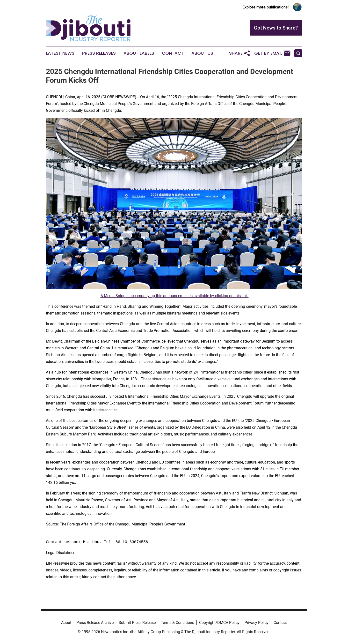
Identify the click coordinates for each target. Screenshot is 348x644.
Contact (173, 53)
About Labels (139, 53)
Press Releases (99, 53)
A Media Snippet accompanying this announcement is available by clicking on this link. (175, 296)
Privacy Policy (257, 623)
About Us (202, 53)
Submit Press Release (137, 623)
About (66, 623)
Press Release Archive (95, 623)
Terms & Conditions (177, 623)
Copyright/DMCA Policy (219, 623)
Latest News (60, 53)
